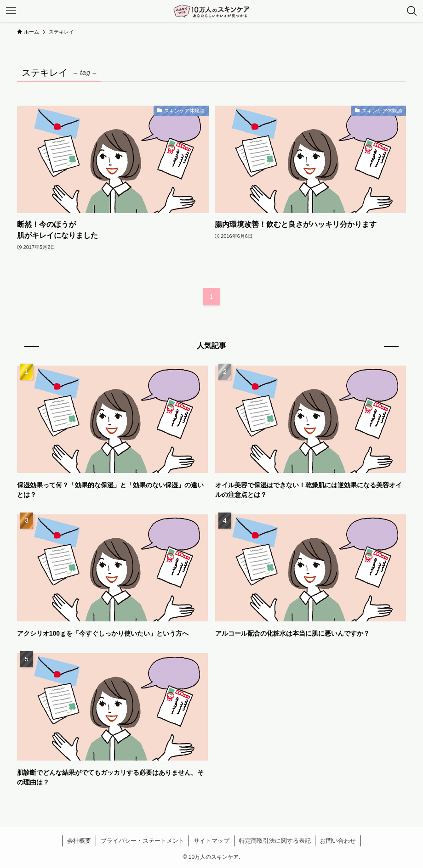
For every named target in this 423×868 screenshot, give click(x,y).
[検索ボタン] (412, 11)
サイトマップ (211, 841)
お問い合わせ (338, 841)
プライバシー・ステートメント (143, 841)
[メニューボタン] (11, 11)
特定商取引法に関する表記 (275, 841)
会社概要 (79, 841)
